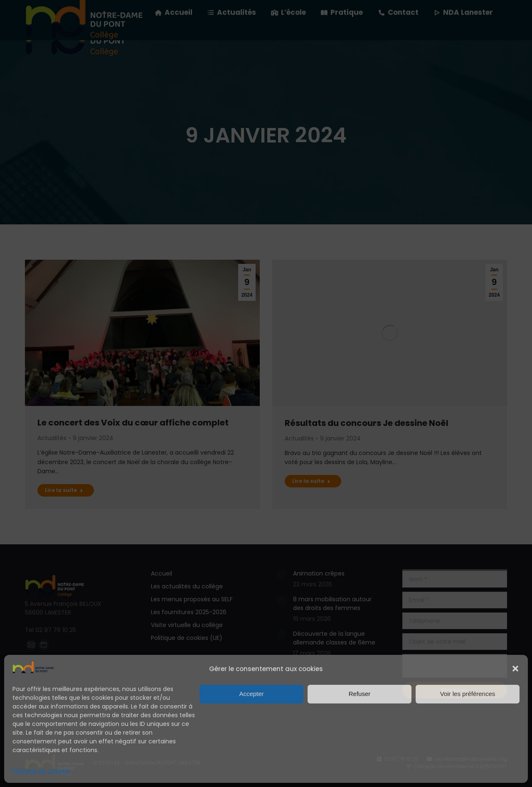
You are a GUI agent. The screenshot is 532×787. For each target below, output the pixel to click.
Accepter (251, 694)
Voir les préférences (468, 694)
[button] (515, 669)
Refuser (360, 694)
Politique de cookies (41, 771)
